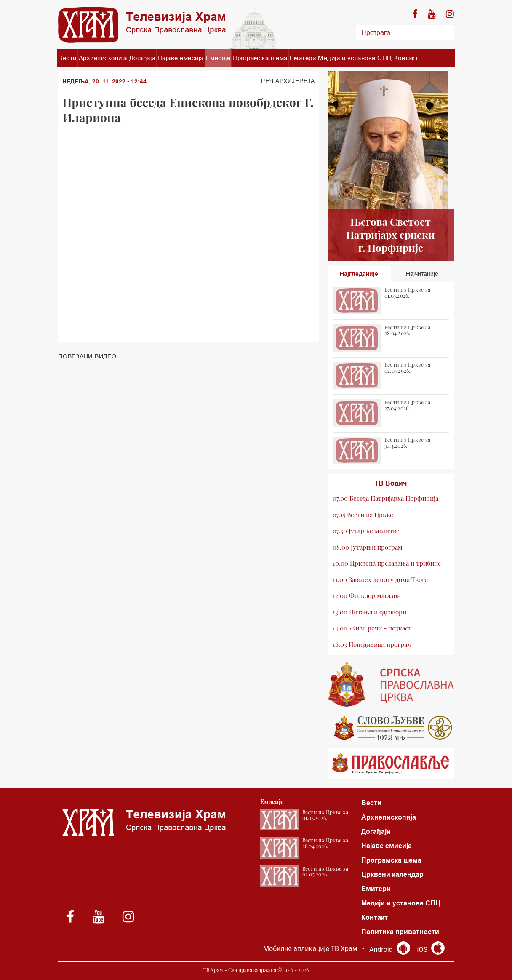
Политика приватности (400, 932)
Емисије (218, 58)
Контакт (406, 58)
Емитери (303, 58)
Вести (67, 58)
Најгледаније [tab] (359, 274)
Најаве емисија (181, 58)
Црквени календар (392, 875)
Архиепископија (103, 58)
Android (390, 949)
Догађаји (142, 58)
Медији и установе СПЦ (355, 58)
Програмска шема (260, 58)
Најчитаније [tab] (422, 274)
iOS (431, 949)
